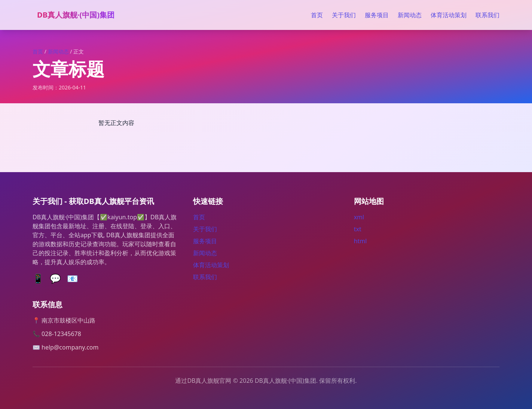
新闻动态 (410, 15)
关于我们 (344, 15)
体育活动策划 (449, 15)
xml (359, 217)
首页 (317, 15)
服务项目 (377, 15)
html (360, 241)
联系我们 (487, 15)
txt (358, 229)
